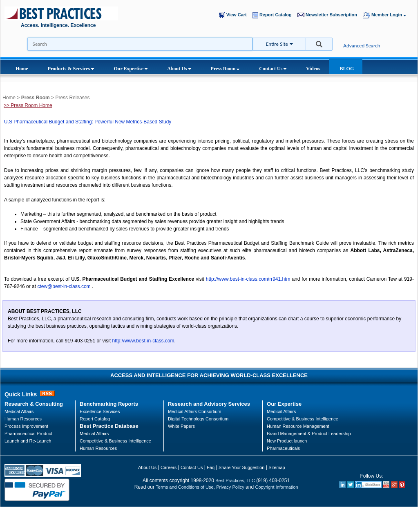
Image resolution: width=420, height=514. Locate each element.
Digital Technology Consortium (198, 419)
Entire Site (277, 44)
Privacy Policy (230, 487)
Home (22, 69)
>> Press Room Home (28, 105)
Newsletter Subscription (329, 15)
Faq (211, 467)
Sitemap (277, 467)
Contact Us (273, 69)
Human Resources (98, 448)
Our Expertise (131, 69)
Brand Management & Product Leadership (309, 434)
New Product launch (287, 441)
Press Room (225, 69)
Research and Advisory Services (209, 404)
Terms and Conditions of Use (184, 487)
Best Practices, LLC (235, 480)
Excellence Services (100, 411)
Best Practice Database (109, 426)
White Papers (181, 426)
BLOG (347, 69)
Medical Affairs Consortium (195, 411)
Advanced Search (362, 46)
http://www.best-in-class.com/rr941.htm (248, 279)
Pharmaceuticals (283, 448)
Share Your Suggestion (242, 467)
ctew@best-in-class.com (64, 286)
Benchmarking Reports (109, 404)
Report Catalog (274, 15)
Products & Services (71, 69)
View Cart (235, 15)
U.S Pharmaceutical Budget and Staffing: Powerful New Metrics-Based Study (88, 122)
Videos (313, 69)
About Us (179, 69)
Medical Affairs (19, 411)
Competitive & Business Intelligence (115, 441)
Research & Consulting (34, 404)
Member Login (388, 15)
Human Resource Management (298, 426)
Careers (169, 467)
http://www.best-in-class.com (143, 341)
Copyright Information (276, 487)
